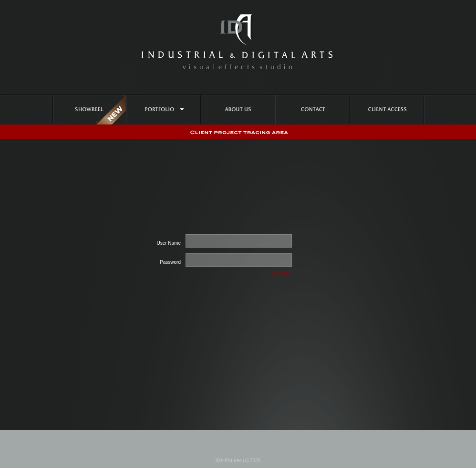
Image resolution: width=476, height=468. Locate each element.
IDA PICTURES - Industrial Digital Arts (238, 42)
